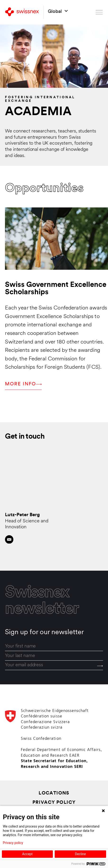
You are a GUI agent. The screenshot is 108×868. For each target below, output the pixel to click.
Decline (80, 854)
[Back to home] (22, 12)
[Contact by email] (9, 539)
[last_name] (54, 656)
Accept (27, 854)
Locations (54, 793)
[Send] (100, 666)
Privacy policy (13, 843)
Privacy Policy (54, 803)
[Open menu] (99, 12)
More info (23, 384)
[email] (54, 665)
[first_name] (54, 646)
